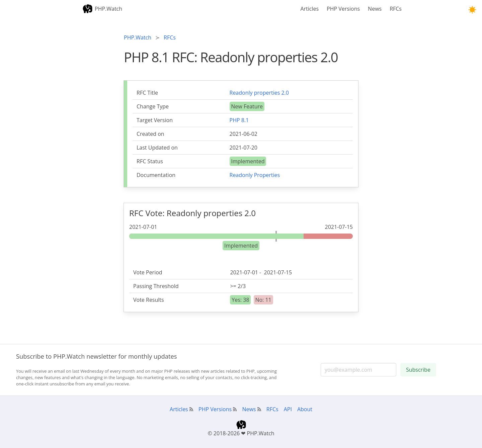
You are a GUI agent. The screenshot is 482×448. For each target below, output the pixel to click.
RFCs (396, 9)
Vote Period (148, 272)
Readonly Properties (255, 175)
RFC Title (147, 93)
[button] (472, 10)
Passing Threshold (156, 286)
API (288, 409)
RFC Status (150, 161)
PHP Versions (343, 9)
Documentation (156, 175)
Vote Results (149, 300)
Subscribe (418, 370)
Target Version (155, 120)
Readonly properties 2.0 (259, 93)
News (375, 9)
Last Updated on (157, 148)
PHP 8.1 (239, 120)
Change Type (153, 106)
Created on (150, 134)
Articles (309, 9)
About (305, 409)
